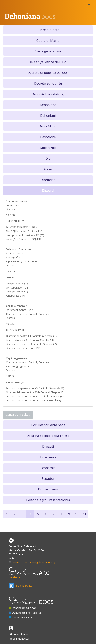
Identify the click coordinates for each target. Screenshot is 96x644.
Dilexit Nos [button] (48, 148)
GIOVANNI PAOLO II (17, 330)
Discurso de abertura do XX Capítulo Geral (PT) (33, 400)
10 (77, 514)
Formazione (13, 205)
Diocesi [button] (48, 169)
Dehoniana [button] (48, 105)
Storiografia (13, 257)
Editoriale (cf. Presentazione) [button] (48, 500)
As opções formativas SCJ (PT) (23, 239)
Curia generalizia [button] (48, 51)
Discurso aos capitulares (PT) (23, 348)
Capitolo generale (16, 306)
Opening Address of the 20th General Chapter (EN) (36, 392)
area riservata (20, 586)
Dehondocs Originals (23, 608)
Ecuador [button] (48, 478)
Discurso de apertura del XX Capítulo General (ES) (35, 396)
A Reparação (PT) (16, 296)
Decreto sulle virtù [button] (48, 83)
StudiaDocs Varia (20, 617)
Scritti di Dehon (15, 253)
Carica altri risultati (18, 414)
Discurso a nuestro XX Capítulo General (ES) (32, 344)
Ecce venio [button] (48, 457)
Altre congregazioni (17, 366)
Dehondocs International (25, 613)
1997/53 (11, 324)
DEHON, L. (12, 277)
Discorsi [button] (48, 190)
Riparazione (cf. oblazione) (22, 261)
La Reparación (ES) (17, 292)
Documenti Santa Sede (19, 310)
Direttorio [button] (48, 180)
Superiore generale (18, 201)
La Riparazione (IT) (17, 284)
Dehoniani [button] (48, 115)
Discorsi (11, 209)
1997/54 (11, 376)
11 (85, 514)
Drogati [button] (48, 446)
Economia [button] (48, 468)
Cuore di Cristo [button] (48, 30)
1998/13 (11, 271)
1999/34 (11, 215)
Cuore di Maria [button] (48, 40)
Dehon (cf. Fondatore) (19, 249)
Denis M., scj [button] (48, 126)
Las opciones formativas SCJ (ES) (25, 235)
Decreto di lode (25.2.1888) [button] (48, 73)
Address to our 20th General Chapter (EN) (30, 340)
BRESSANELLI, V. (15, 221)
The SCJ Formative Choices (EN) (24, 231)
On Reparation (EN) (17, 288)
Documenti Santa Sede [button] (48, 425)
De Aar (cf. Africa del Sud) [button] (48, 62)
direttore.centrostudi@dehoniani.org (33, 562)
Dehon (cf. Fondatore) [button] (48, 94)
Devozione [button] (48, 137)
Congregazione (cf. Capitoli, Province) (28, 314)
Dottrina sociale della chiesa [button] (48, 436)
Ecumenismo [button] (48, 489)
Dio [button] (48, 158)
